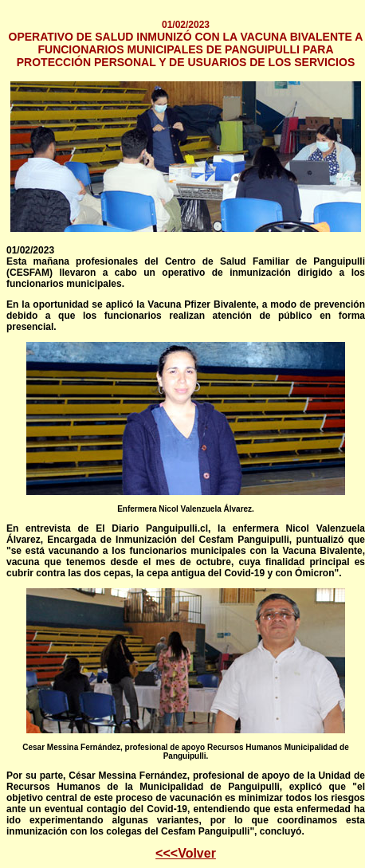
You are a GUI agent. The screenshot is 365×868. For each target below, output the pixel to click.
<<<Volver (186, 853)
